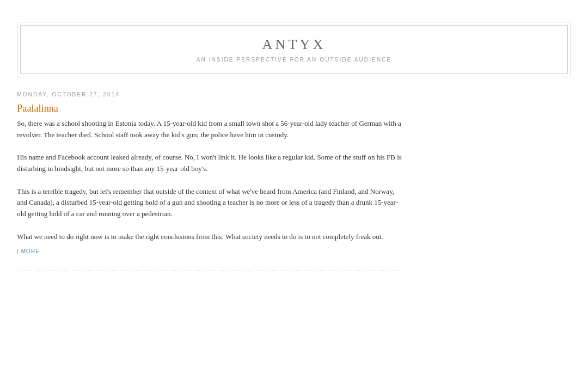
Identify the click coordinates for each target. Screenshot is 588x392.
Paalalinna (38, 108)
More (30, 251)
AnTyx (294, 44)
